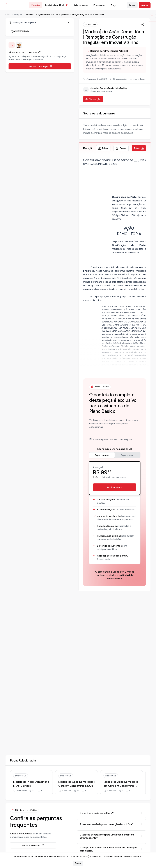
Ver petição (93, 99)
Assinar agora (115, 487)
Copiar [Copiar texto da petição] (121, 148)
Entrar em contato (34, 845)
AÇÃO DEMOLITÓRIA (20, 31)
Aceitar (78, 863)
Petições (36, 5)
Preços (114, 5)
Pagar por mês (102, 455)
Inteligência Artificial (57, 5)
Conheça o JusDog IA (40, 66)
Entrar (132, 5)
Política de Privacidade (130, 856)
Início (8, 14)
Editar (103, 148)
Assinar (145, 5)
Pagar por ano (127, 455)
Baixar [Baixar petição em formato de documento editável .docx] (139, 148)
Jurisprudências (81, 5)
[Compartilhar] (143, 24)
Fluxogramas (99, 5)
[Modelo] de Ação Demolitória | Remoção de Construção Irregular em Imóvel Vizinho (65, 14)
